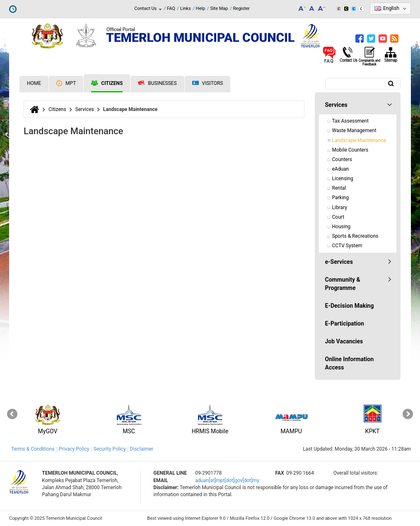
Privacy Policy (74, 449)
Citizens (107, 83)
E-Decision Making (350, 306)
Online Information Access (350, 363)
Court (338, 217)
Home (34, 83)
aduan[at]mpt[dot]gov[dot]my (227, 480)
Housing (342, 227)
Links (186, 8)
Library (340, 208)
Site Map (219, 8)
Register (241, 8)
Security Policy (110, 449)
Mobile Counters (350, 150)
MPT (66, 83)
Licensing (343, 179)
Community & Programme (343, 284)
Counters (342, 159)
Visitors (208, 83)
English (391, 8)
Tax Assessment (350, 121)
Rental (339, 188)
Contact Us (148, 8)
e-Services (339, 262)
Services (85, 109)
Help (201, 8)
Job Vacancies (344, 341)
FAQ (171, 8)
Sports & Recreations (355, 236)
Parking (340, 198)
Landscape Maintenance (359, 140)
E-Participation (345, 323)
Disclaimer (142, 449)
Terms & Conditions (33, 449)
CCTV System (347, 246)
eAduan (341, 169)
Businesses (157, 83)
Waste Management (354, 130)
